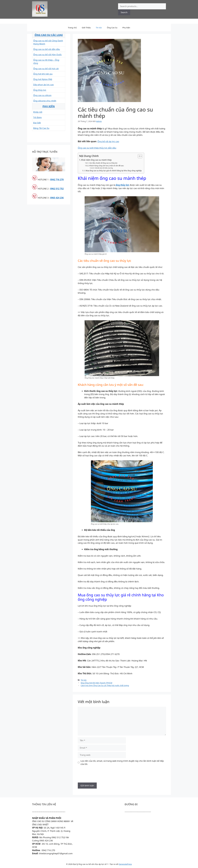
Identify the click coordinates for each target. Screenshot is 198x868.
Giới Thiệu (86, 28)
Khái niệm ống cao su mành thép (96, 160)
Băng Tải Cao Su (41, 128)
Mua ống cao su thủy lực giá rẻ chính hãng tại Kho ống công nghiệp (114, 171)
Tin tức (99, 28)
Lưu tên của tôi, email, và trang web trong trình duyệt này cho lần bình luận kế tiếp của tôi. (122, 762)
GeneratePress (125, 864)
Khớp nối (38, 112)
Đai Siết (37, 123)
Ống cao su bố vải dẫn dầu (47, 49)
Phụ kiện (126, 28)
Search (124, 12)
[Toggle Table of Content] (139, 156)
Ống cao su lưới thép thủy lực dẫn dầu (97, 148)
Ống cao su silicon (42, 95)
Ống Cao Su (112, 28)
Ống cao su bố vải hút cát (46, 69)
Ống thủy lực (40, 90)
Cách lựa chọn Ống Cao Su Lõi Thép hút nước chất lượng (105, 685)
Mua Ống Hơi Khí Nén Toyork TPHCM (96, 683)
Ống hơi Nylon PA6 (43, 79)
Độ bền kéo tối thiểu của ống (104, 168)
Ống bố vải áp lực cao (108, 141)
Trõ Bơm (37, 117)
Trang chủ (72, 28)
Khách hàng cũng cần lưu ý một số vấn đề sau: (107, 166)
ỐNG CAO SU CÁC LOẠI (49, 35)
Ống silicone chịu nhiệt (45, 101)
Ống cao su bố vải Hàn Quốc (47, 54)
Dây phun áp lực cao (43, 85)
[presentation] (97, 775)
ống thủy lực (122, 185)
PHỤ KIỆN (49, 106)
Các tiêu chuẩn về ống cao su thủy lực (103, 163)
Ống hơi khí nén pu (43, 74)
